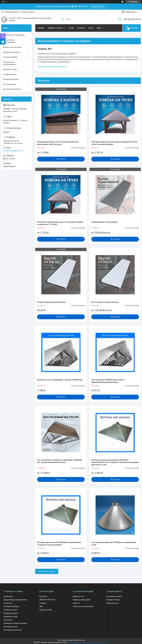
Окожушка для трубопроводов (9, 63)
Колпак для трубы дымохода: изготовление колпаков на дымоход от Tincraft (60, 223)
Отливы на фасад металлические (51, 302)
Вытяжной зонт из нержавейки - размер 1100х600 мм (60, 380)
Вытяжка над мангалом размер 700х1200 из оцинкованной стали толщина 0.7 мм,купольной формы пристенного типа (115, 462)
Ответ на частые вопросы (83, 606)
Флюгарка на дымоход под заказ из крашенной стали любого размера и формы (114, 143)
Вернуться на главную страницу (52, 67)
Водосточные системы (12, 47)
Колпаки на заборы (11, 606)
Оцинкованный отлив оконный (104, 222)
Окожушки (8, 620)
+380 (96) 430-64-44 (47, 600)
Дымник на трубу (10, 69)
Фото (91, 28)
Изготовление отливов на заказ (105, 302)
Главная (41, 28)
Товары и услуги (55, 28)
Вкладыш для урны (11, 79)
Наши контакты (113, 603)
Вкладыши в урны (11, 613)
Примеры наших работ (82, 600)
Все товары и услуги (47, 571)
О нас (71, 28)
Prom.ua (82, 640)
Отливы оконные (10, 74)
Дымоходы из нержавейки (14, 35)
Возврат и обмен (113, 600)
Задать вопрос (98, 7)
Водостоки (8, 603)
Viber (41, 606)
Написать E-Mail (46, 610)
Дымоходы (8, 596)
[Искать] (63, 19)
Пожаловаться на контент (76, 642)
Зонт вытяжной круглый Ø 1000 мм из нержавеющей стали (114, 544)
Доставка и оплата (114, 596)
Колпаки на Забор (10, 57)
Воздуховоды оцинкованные (9, 41)
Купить (63, 159)
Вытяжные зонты (11, 627)
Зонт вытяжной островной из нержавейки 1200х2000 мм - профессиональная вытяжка (59, 461)
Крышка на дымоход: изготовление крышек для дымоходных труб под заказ (58, 143)
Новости (76, 603)
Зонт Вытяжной (9, 84)
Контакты (43, 596)
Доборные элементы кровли (15, 623)
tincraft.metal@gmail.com (13, 151)
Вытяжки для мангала (13, 630)
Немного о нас (79, 596)
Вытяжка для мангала (12, 89)
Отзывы (81, 28)
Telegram (43, 603)
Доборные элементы (12, 52)
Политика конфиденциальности (98, 642)
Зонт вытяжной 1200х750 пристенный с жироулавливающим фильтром (108, 381)
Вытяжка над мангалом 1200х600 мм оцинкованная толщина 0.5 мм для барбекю (59, 544)
